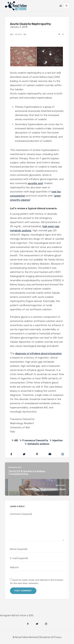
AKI (16, 440)
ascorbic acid (35, 183)
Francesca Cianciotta (35, 440)
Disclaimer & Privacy (51, 637)
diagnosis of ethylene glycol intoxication (38, 353)
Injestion (57, 440)
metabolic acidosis (38, 444)
